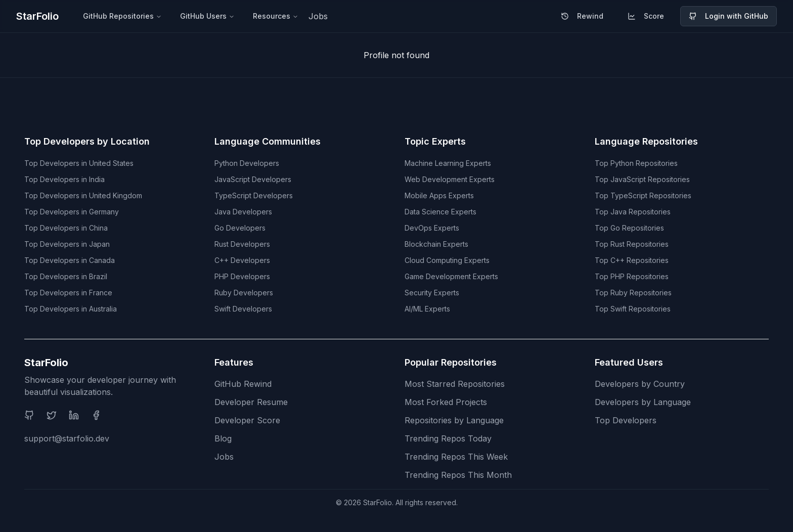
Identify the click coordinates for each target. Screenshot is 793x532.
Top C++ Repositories (632, 260)
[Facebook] (96, 415)
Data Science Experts (440, 212)
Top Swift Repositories (633, 309)
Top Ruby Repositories (633, 293)
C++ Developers (242, 260)
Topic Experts (435, 141)
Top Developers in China (66, 228)
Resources (276, 16)
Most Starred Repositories (455, 384)
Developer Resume (251, 402)
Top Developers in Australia (71, 309)
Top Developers (626, 420)
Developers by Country (640, 384)
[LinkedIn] (74, 415)
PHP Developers (242, 276)
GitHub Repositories (122, 16)
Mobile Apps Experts (439, 195)
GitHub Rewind (243, 384)
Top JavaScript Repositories (642, 179)
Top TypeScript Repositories (643, 195)
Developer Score (247, 420)
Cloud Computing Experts (447, 260)
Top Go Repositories (629, 228)
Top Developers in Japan (67, 244)
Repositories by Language (454, 420)
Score (646, 16)
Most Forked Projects (446, 402)
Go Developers (240, 228)
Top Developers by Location (87, 141)
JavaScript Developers (253, 179)
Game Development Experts (451, 276)
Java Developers (243, 212)
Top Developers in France (68, 293)
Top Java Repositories (633, 212)
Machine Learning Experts (448, 163)
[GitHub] (29, 415)
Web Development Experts (450, 179)
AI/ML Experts (427, 309)
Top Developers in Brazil (66, 276)
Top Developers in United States (79, 163)
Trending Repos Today (448, 438)
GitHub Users (207, 16)
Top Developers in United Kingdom (83, 195)
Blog (223, 438)
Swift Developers (243, 309)
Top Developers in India (64, 179)
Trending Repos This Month (458, 475)
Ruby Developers (244, 293)
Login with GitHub (729, 16)
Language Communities (268, 141)
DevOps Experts (432, 228)
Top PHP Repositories (632, 276)
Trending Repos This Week (456, 457)
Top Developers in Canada (70, 260)
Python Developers (247, 163)
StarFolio (37, 16)
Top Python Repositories (636, 163)
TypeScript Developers (254, 195)
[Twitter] (52, 415)
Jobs (318, 16)
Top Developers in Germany (72, 212)
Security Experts (432, 293)
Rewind (582, 16)
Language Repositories (646, 141)
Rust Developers (242, 244)
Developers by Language (643, 402)
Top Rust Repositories (632, 244)
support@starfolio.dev (67, 438)
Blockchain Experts (436, 244)
